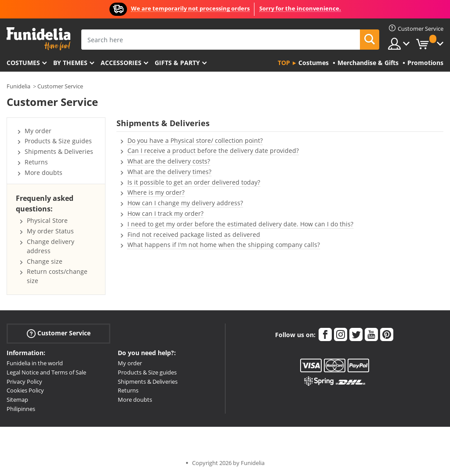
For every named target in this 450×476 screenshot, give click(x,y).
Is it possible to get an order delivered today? (194, 182)
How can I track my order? (165, 213)
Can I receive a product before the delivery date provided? (213, 151)
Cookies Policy (25, 390)
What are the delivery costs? (169, 161)
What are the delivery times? (169, 172)
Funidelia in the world (35, 363)
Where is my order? (156, 192)
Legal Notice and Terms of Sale (46, 372)
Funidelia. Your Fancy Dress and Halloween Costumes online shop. (38, 39)
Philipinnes (21, 409)
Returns (36, 162)
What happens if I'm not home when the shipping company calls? (224, 245)
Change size (45, 261)
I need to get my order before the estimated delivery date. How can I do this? (240, 224)
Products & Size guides (58, 141)
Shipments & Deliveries (59, 151)
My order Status (50, 231)
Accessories (121, 63)
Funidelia (18, 86)
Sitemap (17, 400)
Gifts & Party (177, 63)
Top (284, 63)
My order (38, 131)
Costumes (23, 63)
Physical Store (47, 220)
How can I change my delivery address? (185, 203)
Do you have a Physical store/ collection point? (195, 140)
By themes (70, 63)
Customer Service (60, 86)
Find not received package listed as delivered (194, 234)
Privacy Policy (24, 382)
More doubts (44, 173)
